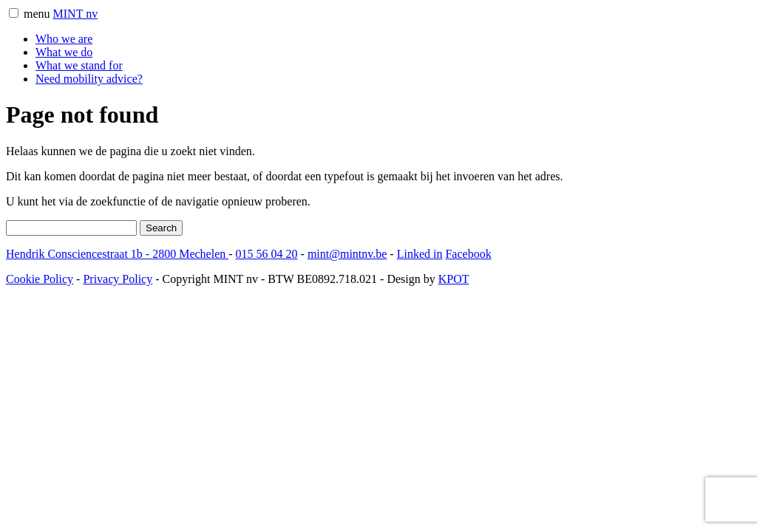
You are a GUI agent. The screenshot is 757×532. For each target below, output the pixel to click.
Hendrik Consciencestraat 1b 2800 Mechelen (117, 254)
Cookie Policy (40, 279)
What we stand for (79, 65)
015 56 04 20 (267, 254)
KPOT (454, 279)
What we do (64, 52)
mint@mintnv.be (347, 254)
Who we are (64, 39)
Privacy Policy (118, 279)
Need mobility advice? (89, 79)
